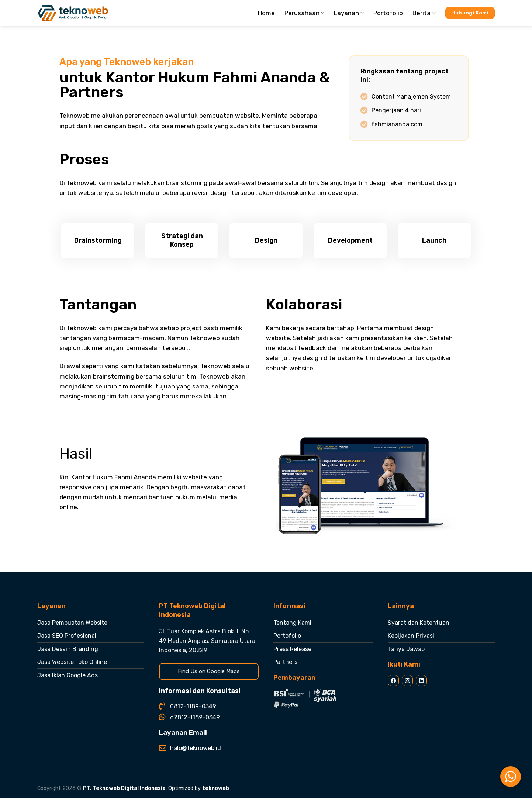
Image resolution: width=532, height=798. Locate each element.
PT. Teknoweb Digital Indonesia (124, 788)
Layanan (349, 13)
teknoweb (216, 788)
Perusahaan (304, 13)
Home (266, 13)
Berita (424, 13)
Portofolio (388, 13)
